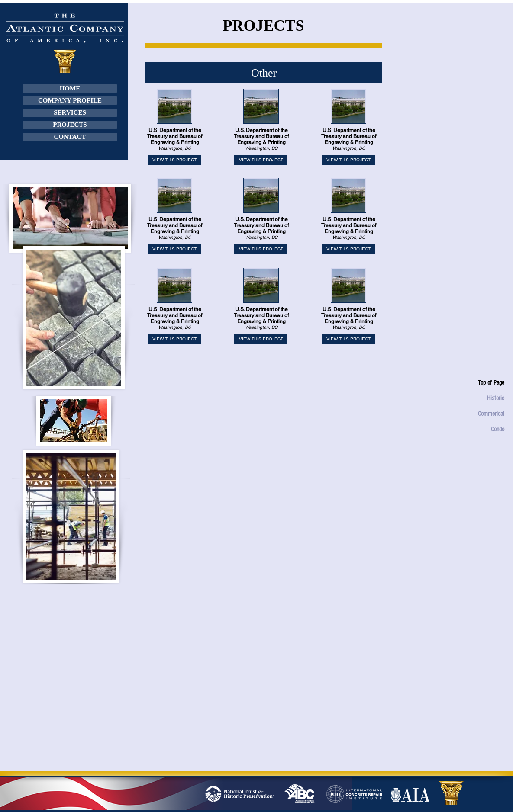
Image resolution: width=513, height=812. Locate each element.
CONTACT (70, 137)
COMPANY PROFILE (70, 100)
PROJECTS (70, 125)
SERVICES (70, 112)
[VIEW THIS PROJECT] (174, 160)
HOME (70, 88)
